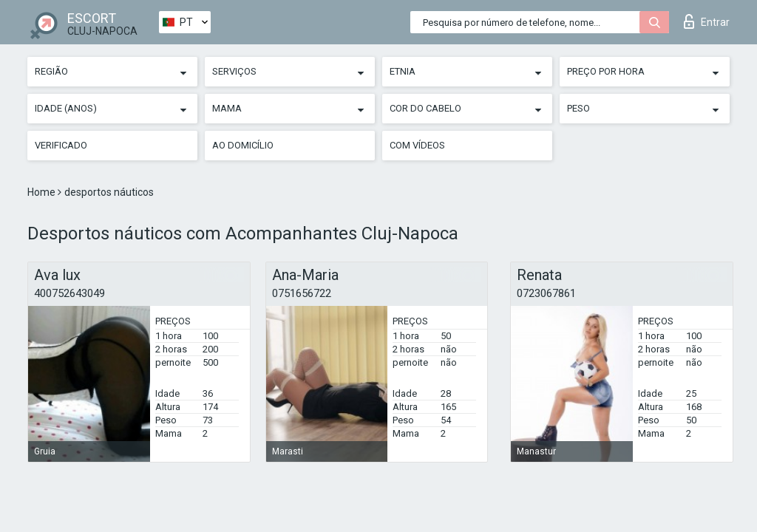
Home (43, 192)
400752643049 (69, 293)
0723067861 (546, 293)
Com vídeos (417, 145)
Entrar (707, 21)
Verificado (61, 145)
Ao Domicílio (243, 145)
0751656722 (302, 293)
